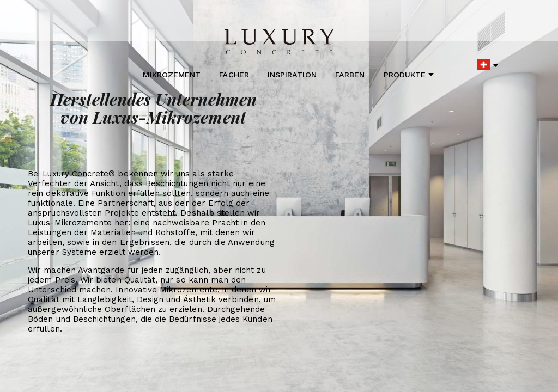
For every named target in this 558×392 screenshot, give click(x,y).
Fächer (234, 75)
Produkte (409, 74)
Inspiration (292, 75)
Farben (350, 75)
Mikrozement (172, 75)
